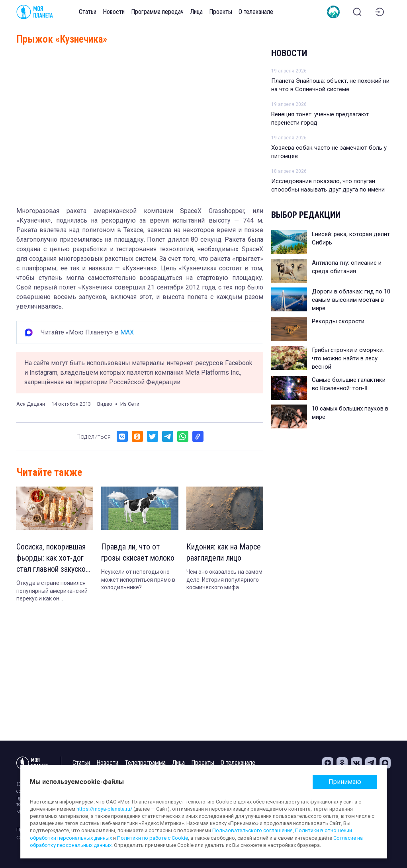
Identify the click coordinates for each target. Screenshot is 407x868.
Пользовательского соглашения (252, 830)
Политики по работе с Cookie (153, 838)
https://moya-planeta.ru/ (104, 809)
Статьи (88, 12)
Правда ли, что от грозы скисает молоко (138, 552)
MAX (127, 332)
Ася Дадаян (31, 404)
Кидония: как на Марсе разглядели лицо (224, 552)
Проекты (221, 12)
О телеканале (256, 12)
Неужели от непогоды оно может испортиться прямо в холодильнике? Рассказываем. (138, 580)
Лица (196, 12)
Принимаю (345, 782)
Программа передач (157, 12)
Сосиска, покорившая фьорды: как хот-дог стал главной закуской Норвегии (53, 558)
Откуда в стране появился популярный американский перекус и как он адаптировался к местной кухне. (52, 591)
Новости (114, 12)
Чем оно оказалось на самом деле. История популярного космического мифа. (224, 580)
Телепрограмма (145, 763)
